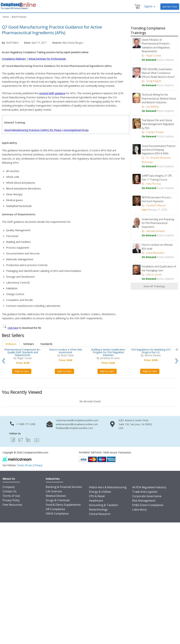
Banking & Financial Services (64, 487)
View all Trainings (154, 286)
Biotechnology (98, 509)
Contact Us (10, 491)
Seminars (29, 344)
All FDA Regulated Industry (149, 487)
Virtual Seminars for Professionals (47, 59)
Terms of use (24, 465)
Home (6, 17)
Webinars (11, 344)
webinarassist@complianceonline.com (77, 424)
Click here (13, 328)
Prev (4, 361)
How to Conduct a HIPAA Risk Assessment (65, 351)
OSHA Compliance (57, 514)
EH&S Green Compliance (148, 505)
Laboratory (139, 509)
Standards (46, 344)
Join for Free (170, 6)
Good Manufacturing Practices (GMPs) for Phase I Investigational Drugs (46, 130)
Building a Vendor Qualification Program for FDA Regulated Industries (108, 352)
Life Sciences (54, 491)
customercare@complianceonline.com (77, 420)
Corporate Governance (147, 496)
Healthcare (96, 501)
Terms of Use (11, 496)
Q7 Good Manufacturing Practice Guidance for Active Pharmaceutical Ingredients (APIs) (52, 30)
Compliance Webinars (14, 59)
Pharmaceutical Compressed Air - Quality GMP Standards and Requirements (23, 352)
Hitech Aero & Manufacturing (108, 487)
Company (9, 487)
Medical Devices (56, 496)
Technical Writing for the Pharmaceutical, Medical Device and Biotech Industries (159, 98)
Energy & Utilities (100, 492)
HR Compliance (55, 509)
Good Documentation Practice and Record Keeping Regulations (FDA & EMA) (159, 150)
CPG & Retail (97, 496)
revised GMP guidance (52, 93)
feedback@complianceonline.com (74, 428)
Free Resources (12, 505)
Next (176, 361)
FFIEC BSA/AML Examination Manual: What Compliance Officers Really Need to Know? (158, 73)
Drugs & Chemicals (58, 500)
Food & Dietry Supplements (63, 505)
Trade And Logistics (145, 492)
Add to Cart (22, 371)
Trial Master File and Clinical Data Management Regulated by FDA (158, 124)
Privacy (38, 465)
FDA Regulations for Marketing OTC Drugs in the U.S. (151, 351)
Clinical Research (100, 514)
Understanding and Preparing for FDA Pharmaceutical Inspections (158, 223)
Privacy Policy (11, 500)
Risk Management (144, 501)
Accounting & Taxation (103, 505)
